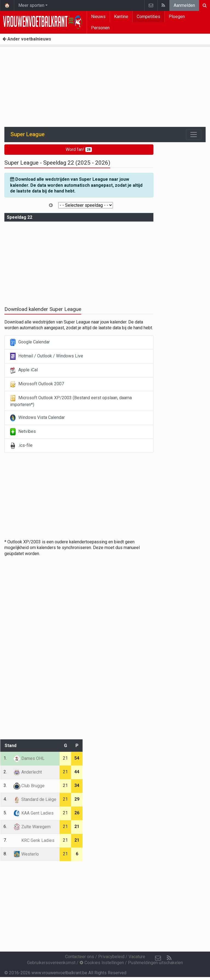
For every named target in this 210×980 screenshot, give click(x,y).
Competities (148, 17)
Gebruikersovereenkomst (51, 963)
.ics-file (21, 446)
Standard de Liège (35, 799)
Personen (100, 28)
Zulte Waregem (32, 827)
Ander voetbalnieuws (27, 39)
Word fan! (79, 149)
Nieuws (98, 17)
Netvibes (23, 432)
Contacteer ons (80, 957)
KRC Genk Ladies (34, 840)
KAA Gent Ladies (33, 813)
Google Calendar (30, 342)
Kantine (121, 17)
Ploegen (177, 17)
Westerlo (26, 854)
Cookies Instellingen (102, 963)
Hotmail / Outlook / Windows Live (47, 356)
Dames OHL (29, 758)
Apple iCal (24, 370)
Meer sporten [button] (31, 5)
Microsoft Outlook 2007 (37, 384)
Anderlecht (28, 772)
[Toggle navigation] (194, 135)
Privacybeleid (111, 957)
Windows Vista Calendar (37, 418)
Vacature (137, 957)
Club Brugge (29, 786)
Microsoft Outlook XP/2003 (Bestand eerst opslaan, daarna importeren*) (71, 401)
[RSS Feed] (169, 958)
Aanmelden (184, 5)
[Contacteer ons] (158, 958)
